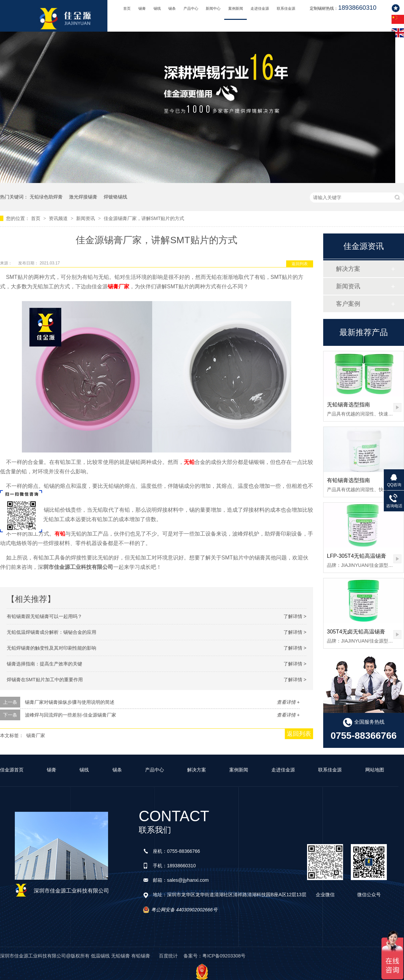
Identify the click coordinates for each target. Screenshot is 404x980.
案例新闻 (236, 8)
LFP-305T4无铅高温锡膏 (357, 556)
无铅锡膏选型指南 (348, 405)
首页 (127, 8)
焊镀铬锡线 (115, 197)
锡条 (172, 8)
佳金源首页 (12, 770)
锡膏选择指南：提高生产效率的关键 (44, 664)
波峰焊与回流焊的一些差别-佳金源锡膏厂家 (71, 715)
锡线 (157, 8)
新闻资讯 (86, 218)
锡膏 (142, 8)
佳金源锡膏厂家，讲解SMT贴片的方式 (144, 218)
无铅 (189, 462)
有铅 (60, 534)
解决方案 (348, 269)
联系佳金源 (286, 8)
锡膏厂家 (119, 286)
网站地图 (375, 770)
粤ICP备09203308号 (224, 956)
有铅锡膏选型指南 (348, 480)
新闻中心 (213, 8)
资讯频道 (59, 218)
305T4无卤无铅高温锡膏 (356, 632)
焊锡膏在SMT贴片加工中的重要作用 (45, 680)
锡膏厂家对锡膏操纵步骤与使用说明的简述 (70, 702)
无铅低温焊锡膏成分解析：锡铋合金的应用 (52, 632)
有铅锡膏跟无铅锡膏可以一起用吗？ (44, 616)
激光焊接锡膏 (83, 197)
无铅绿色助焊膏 (46, 197)
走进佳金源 (260, 8)
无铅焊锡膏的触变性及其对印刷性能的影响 (52, 648)
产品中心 (191, 8)
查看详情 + (288, 702)
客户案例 (348, 304)
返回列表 (300, 264)
